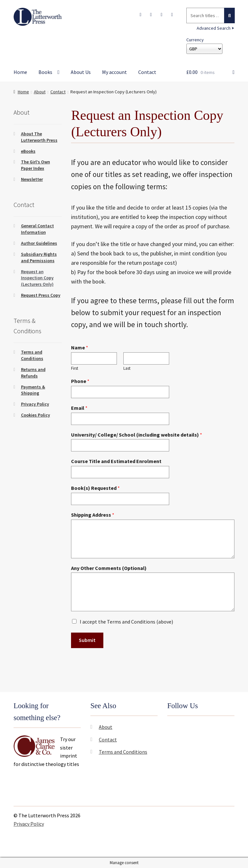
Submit (87, 640)
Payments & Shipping (33, 390)
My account (114, 72)
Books (45, 72)
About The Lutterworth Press (39, 137)
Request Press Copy (41, 295)
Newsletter (32, 179)
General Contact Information (37, 229)
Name (80, 347)
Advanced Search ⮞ (216, 28)
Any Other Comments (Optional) (109, 568)
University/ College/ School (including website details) (137, 435)
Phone (80, 381)
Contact (147, 72)
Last (127, 368)
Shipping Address (93, 515)
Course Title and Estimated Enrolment (116, 461)
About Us (81, 72)
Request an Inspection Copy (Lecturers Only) (37, 278)
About (40, 92)
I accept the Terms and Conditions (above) (126, 622)
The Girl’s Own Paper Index (36, 165)
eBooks (28, 151)
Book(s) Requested (95, 488)
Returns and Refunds (33, 373)
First (75, 368)
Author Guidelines (39, 243)
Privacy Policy (35, 404)
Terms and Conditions (32, 355)
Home (20, 72)
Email (79, 408)
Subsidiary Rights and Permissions (39, 257)
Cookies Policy (36, 415)
